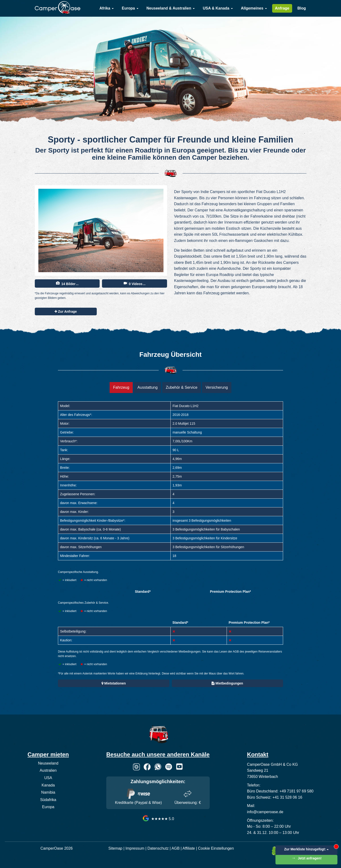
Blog (302, 8)
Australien (48, 770)
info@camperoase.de (265, 812)
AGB (176, 848)
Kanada (48, 785)
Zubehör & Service (182, 387)
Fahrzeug (121, 387)
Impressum (135, 848)
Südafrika (48, 800)
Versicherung (217, 387)
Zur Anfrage (66, 311)
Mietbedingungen (227, 683)
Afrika (107, 8)
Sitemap (115, 848)
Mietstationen (114, 683)
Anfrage (282, 8)
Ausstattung (148, 387)
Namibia (48, 792)
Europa (130, 8)
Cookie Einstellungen (216, 848)
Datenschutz (158, 848)
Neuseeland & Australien (171, 8)
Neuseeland (48, 763)
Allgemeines (254, 8)
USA (48, 778)
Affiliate (189, 848)
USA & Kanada (218, 8)
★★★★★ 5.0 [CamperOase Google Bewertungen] (158, 819)
